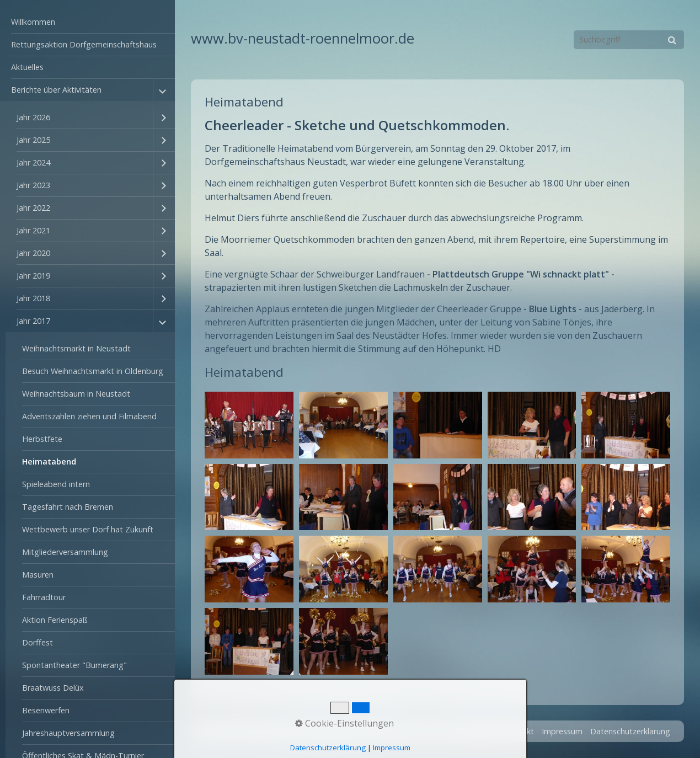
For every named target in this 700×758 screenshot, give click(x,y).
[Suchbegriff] (629, 40)
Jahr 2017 (33, 321)
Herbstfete (42, 439)
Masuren (38, 575)
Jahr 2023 (33, 185)
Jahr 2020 (33, 253)
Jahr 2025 (33, 140)
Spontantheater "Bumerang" (74, 665)
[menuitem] (87, 22)
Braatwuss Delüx (53, 688)
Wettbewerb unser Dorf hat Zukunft (88, 529)
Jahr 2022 (33, 208)
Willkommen (33, 22)
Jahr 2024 (33, 162)
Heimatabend (49, 461)
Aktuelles (27, 67)
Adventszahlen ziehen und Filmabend (89, 416)
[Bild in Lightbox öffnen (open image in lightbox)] (249, 425)
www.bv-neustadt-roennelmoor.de (303, 38)
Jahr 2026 (33, 117)
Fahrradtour (44, 597)
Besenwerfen (46, 710)
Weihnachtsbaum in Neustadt (76, 394)
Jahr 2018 (33, 298)
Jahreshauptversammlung (68, 733)
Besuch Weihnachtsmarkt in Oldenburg (93, 371)
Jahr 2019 (33, 276)
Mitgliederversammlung (65, 552)
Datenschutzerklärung (630, 731)
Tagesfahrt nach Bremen (68, 507)
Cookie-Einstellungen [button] (344, 723)
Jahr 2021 (33, 230)
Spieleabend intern (56, 484)
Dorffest (38, 642)
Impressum (562, 731)
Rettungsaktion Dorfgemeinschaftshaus (84, 44)
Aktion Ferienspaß (55, 620)
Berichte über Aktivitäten (56, 90)
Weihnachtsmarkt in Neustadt (76, 348)
